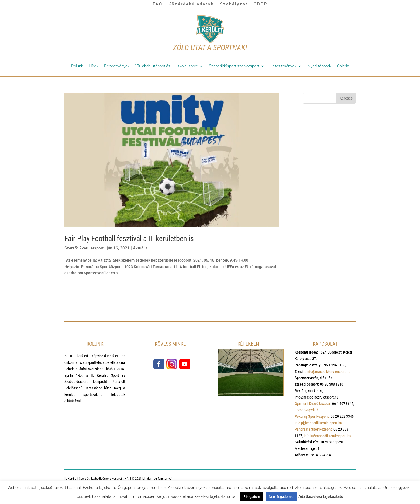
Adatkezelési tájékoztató (321, 496)
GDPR (261, 4)
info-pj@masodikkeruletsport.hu (318, 423)
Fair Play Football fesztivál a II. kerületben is (129, 239)
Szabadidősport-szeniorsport (234, 66)
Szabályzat (234, 4)
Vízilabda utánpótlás (153, 66)
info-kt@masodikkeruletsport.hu (328, 436)
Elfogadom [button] (252, 497)
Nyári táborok (319, 66)
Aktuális (140, 248)
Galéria (343, 66)
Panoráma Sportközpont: (314, 429)
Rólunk (77, 66)
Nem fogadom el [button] (281, 497)
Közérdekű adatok (191, 4)
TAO (158, 4)
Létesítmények (283, 66)
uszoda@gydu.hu (308, 410)
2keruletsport (91, 248)
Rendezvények (117, 66)
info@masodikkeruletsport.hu (328, 372)
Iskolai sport (187, 66)
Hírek (94, 66)
